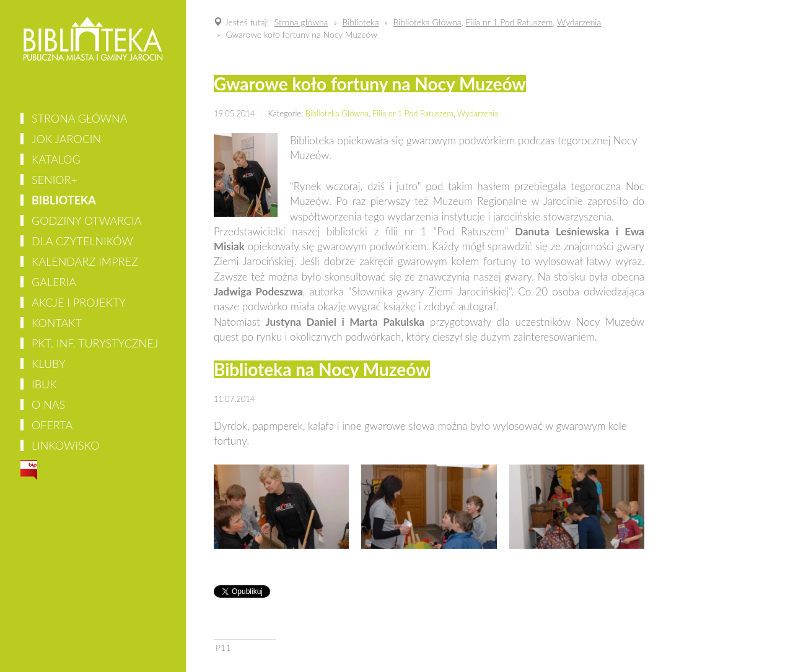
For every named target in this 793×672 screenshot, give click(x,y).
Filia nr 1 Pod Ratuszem (413, 113)
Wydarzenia (478, 113)
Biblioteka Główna (337, 113)
